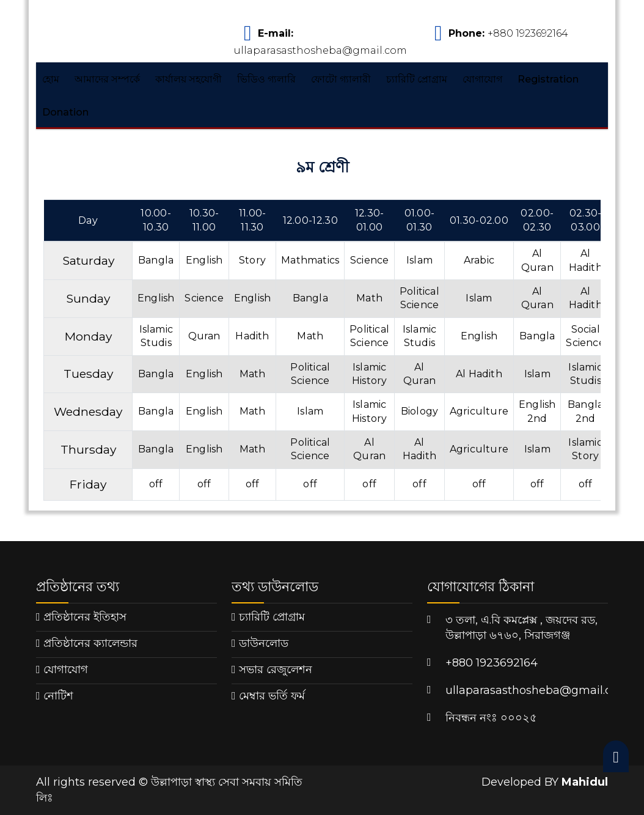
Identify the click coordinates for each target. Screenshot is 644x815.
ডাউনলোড (264, 643)
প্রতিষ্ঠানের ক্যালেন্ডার (90, 643)
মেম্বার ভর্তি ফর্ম (272, 696)
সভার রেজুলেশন (276, 669)
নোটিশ (58, 696)
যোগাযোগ (482, 79)
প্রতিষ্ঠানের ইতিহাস (85, 617)
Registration (548, 79)
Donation (65, 112)
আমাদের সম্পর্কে (107, 79)
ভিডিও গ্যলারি (266, 79)
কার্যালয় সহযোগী (188, 79)
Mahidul (585, 782)
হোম (51, 79)
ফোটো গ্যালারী (341, 79)
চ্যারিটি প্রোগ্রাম (417, 79)
